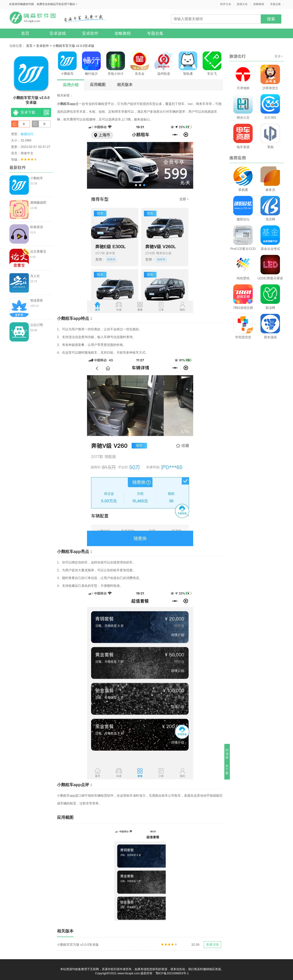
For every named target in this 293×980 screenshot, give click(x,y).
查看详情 (212, 945)
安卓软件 (90, 33)
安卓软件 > (44, 46)
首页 (25, 33)
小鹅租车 (67, 63)
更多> (279, 56)
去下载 (227, 769)
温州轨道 (164, 63)
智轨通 (188, 63)
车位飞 (212, 63)
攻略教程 (259, 4)
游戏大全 (242, 4)
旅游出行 (27, 134)
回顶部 (227, 754)
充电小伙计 (116, 63)
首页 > (31, 46)
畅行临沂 (91, 63)
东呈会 (140, 63)
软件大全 (226, 4)
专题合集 (275, 4)
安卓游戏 (58, 33)
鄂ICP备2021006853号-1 (172, 973)
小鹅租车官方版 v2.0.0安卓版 (73, 46)
